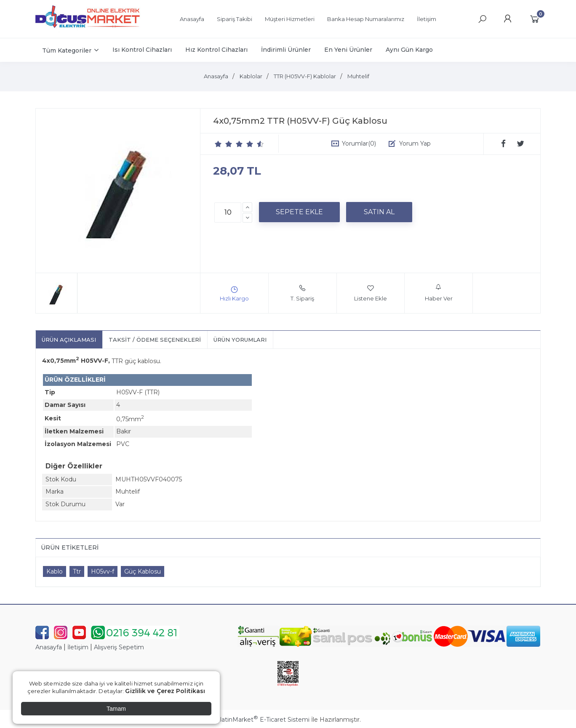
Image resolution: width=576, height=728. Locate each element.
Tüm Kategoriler (67, 50)
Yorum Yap (415, 143)
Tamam (116, 709)
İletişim (78, 647)
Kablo (55, 571)
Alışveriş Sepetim (119, 647)
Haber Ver (439, 293)
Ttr (77, 571)
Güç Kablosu (143, 571)
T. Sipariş (302, 293)
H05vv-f (103, 571)
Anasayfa (49, 647)
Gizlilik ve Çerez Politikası (165, 691)
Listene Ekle (371, 293)
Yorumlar (359, 143)
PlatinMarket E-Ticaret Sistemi (263, 720)
